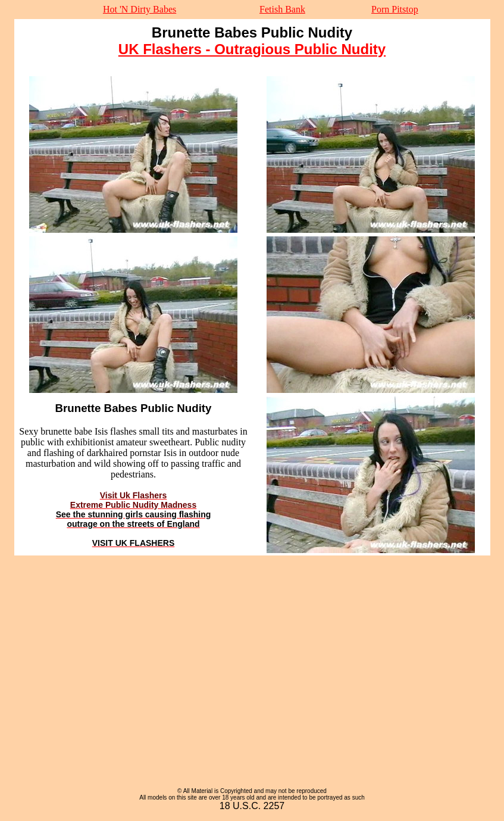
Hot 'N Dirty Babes (140, 9)
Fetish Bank (282, 9)
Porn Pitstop (395, 9)
